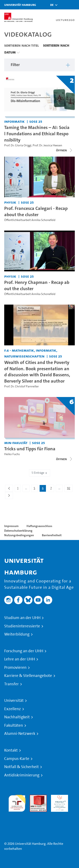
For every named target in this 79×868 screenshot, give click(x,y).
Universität (14, 701)
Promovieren (15, 668)
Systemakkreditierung (17, 814)
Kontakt (11, 750)
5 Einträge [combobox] (40, 473)
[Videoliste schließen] (64, 150)
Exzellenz (13, 709)
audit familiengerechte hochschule (17, 802)
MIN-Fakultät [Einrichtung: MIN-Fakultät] (16, 443)
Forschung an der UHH (24, 651)
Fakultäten (14, 725)
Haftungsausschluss (39, 526)
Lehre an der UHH (20, 659)
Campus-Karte (17, 759)
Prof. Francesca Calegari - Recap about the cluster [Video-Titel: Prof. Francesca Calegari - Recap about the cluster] (36, 211)
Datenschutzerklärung (18, 531)
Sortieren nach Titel (21, 45)
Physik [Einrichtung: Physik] (10, 202)
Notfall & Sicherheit (21, 767)
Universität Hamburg (20, 5)
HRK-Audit (58, 797)
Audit (34, 797)
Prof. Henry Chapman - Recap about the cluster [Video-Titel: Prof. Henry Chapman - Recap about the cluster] (37, 285)
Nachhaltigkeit (17, 717)
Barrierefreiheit (52, 535)
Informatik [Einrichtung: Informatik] (14, 121)
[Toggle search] (63, 5)
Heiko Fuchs (12, 454)
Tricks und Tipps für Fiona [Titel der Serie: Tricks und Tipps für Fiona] (30, 449)
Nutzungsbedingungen (19, 535)
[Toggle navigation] (74, 5)
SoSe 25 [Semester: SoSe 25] (36, 121)
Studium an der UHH (22, 618)
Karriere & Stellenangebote (28, 676)
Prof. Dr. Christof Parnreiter (21, 386)
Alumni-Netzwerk (20, 734)
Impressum (11, 526)
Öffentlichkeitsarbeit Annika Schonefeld (30, 220)
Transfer (11, 684)
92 (70, 489)
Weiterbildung (17, 634)
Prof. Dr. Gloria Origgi (18, 145)
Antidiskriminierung (22, 775)
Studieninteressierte (22, 626)
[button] (52, 5)
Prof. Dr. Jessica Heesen (47, 145)
